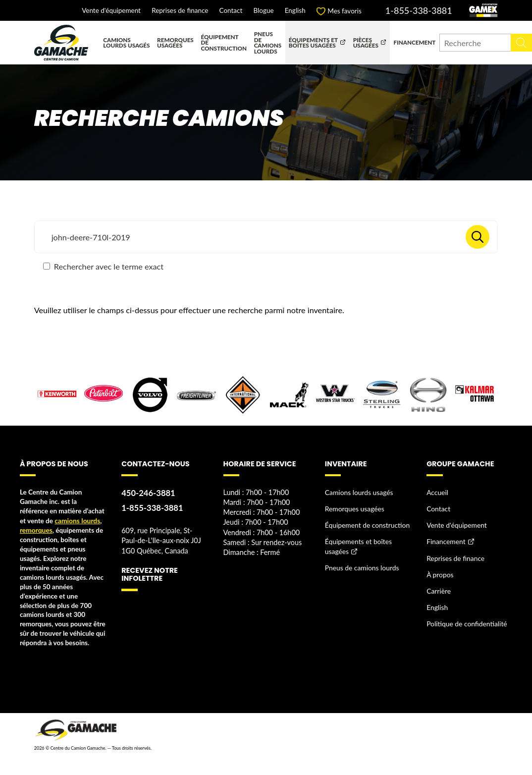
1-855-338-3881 (419, 10)
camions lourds (77, 520)
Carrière (438, 588)
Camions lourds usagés (126, 43)
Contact (231, 11)
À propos (440, 572)
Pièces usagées (366, 43)
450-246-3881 (148, 493)
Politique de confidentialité (466, 620)
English (295, 11)
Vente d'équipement (111, 11)
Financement (415, 42)
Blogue (264, 11)
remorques (36, 530)
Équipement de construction (224, 42)
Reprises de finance (180, 11)
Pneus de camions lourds (268, 42)
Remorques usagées (175, 43)
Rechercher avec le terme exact (103, 266)
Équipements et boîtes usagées (313, 43)
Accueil (437, 492)
